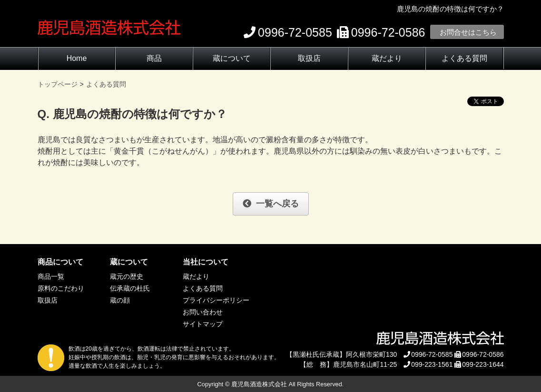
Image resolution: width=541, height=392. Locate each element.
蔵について (232, 58)
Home (77, 58)
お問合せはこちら (468, 32)
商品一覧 (51, 276)
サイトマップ (203, 324)
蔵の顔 (120, 300)
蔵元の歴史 (127, 276)
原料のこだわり (61, 288)
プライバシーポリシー (216, 300)
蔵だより (387, 58)
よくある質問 (464, 58)
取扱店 (309, 58)
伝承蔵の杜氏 (130, 288)
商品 (154, 58)
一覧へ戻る (271, 204)
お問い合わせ (203, 312)
